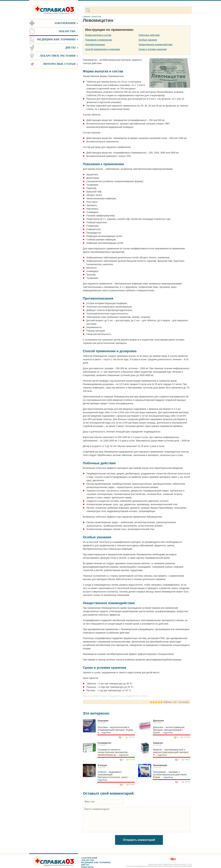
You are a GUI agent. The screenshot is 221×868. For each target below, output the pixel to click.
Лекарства (88, 860)
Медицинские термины (96, 862)
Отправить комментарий (139, 840)
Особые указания (148, 40)
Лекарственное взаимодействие (155, 45)
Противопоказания (95, 45)
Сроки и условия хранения (153, 49)
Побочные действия (149, 35)
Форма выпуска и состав (98, 35)
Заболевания (89, 858)
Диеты (85, 865)
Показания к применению (99, 40)
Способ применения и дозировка (103, 49)
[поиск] (141, 10)
